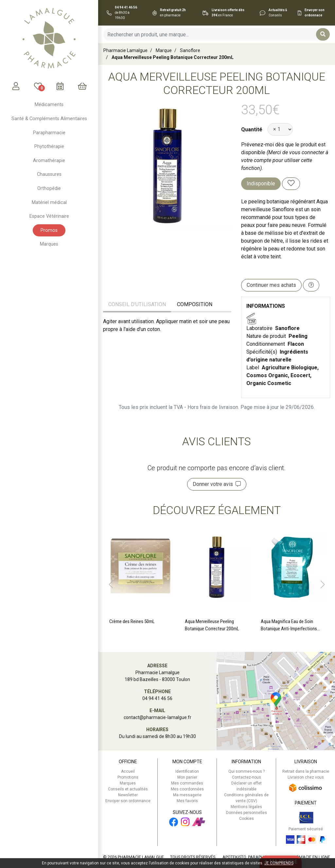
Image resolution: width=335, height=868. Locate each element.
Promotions (128, 777)
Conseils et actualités (128, 789)
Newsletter (128, 795)
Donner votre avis (217, 484)
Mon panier (187, 777)
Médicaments (49, 105)
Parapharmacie (49, 133)
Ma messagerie (187, 795)
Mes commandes (187, 783)
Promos (49, 230)
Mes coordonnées (187, 789)
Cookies (247, 819)
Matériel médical (49, 203)
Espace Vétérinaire (49, 216)
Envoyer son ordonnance (128, 801)
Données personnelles (247, 813)
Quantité (252, 129)
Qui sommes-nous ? (247, 771)
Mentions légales (246, 807)
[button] (111, 584)
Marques (49, 244)
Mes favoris (187, 801)
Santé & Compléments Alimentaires (49, 119)
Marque (164, 50)
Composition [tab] (195, 304)
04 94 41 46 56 (157, 698)
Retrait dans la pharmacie (306, 771)
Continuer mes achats (271, 285)
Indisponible (261, 184)
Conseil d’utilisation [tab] (137, 304)
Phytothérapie (49, 147)
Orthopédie (49, 188)
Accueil (128, 771)
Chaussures (49, 174)
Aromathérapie (49, 161)
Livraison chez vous (306, 777)
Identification (187, 771)
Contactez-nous (247, 777)
